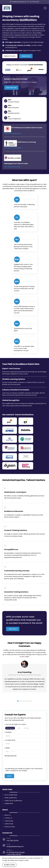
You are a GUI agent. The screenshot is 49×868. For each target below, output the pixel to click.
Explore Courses (10, 56)
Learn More (13, 629)
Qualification (9, 803)
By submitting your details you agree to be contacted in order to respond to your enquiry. (24, 770)
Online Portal (9, 824)
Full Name (9, 732)
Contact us (8, 818)
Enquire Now (26, 56)
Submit (9, 776)
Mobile (8, 748)
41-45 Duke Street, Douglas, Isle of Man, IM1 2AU (16, 853)
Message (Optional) (11, 756)
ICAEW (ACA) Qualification (13, 801)
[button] (18, 701)
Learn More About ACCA (13, 133)
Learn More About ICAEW (13, 148)
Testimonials (9, 821)
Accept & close (9, 865)
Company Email (11, 740)
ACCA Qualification (11, 795)
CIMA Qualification (11, 798)
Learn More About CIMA (13, 167)
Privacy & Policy (10, 827)
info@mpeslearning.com (18, 2)
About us (8, 815)
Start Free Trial (11, 88)
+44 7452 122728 (33, 2)
